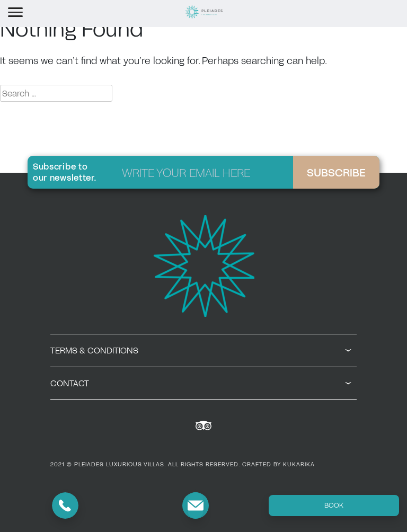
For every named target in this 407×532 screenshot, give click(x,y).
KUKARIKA (299, 464)
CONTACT (201, 383)
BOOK (334, 505)
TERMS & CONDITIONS (201, 350)
